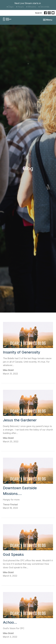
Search (38, 13)
